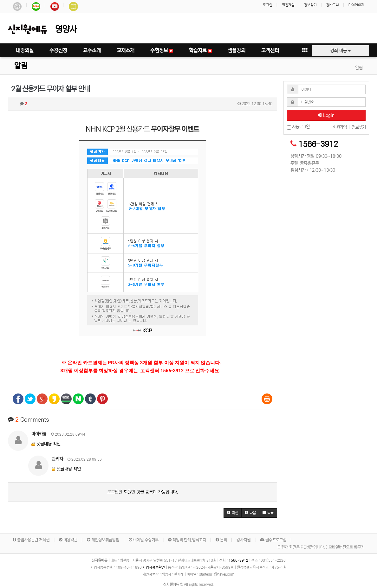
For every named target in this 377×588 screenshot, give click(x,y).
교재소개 (126, 50)
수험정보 (162, 50)
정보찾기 (310, 5)
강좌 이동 (341, 51)
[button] (233, 513)
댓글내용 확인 (49, 444)
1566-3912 (318, 144)
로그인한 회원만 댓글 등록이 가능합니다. (143, 492)
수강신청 (58, 50)
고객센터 (270, 50)
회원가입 (288, 5)
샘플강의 (237, 50)
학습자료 (200, 50)
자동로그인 (298, 127)
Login (326, 115)
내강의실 (25, 50)
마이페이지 (356, 5)
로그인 (268, 5)
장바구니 (333, 5)
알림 (21, 66)
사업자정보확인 (154, 567)
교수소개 (92, 50)
